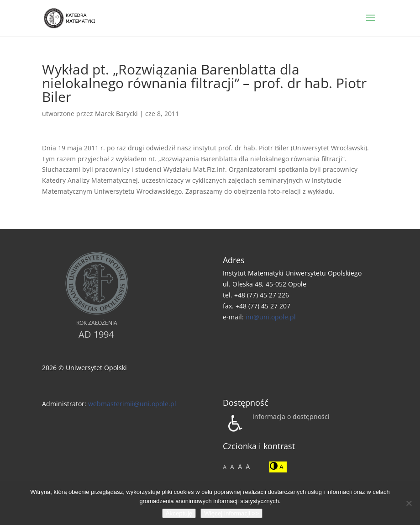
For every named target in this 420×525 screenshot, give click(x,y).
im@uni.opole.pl (271, 317)
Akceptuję (179, 513)
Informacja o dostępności (291, 416)
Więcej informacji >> (231, 513)
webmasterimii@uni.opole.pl (132, 404)
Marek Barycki (116, 114)
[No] (409, 503)
